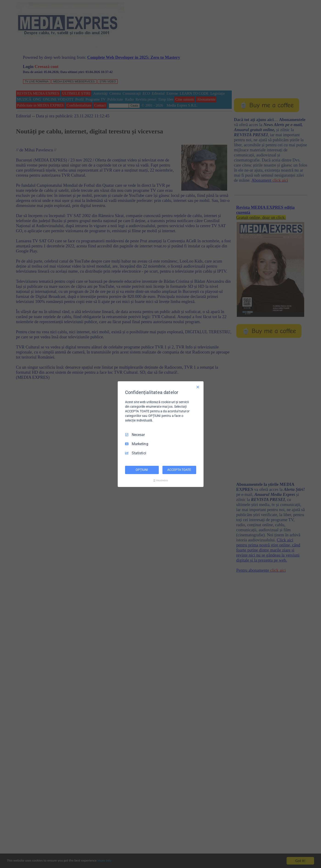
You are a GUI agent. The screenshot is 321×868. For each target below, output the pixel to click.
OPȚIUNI (142, 470)
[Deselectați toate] (198, 387)
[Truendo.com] (161, 481)
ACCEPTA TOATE (179, 470)
